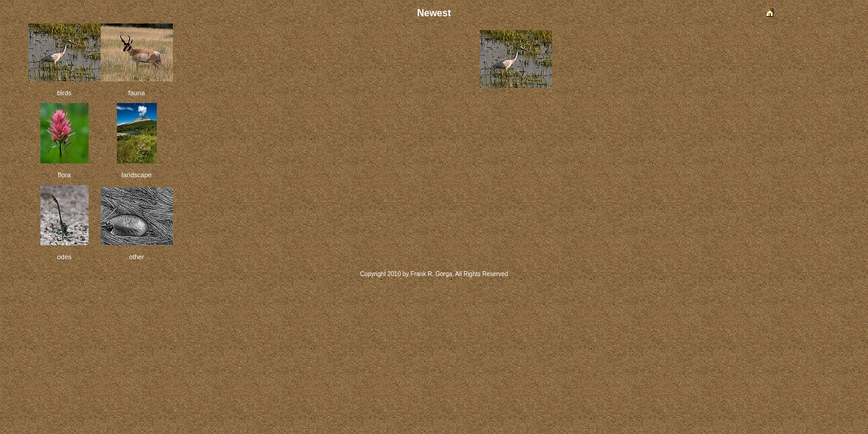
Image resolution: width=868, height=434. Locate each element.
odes (64, 257)
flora (64, 175)
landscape (137, 175)
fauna (137, 93)
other (137, 257)
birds (64, 93)
